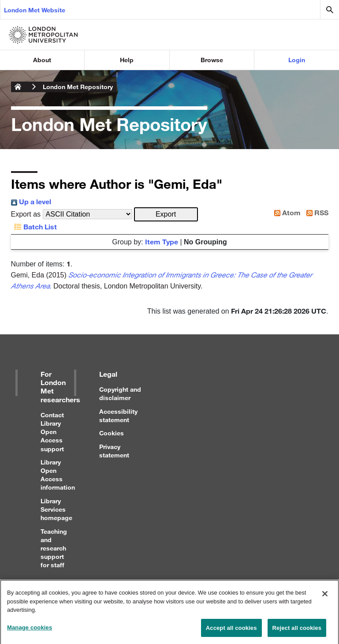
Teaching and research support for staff (54, 548)
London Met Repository (78, 87)
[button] (166, 214)
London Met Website (35, 10)
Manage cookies (30, 631)
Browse (212, 60)
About (42, 60)
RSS (316, 212)
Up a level (31, 201)
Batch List (34, 227)
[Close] (325, 597)
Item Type (162, 241)
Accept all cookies (231, 631)
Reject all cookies (297, 631)
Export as (26, 214)
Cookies (112, 433)
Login (297, 60)
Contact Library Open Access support (52, 432)
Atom (286, 212)
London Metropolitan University (18, 87)
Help (127, 60)
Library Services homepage (56, 509)
